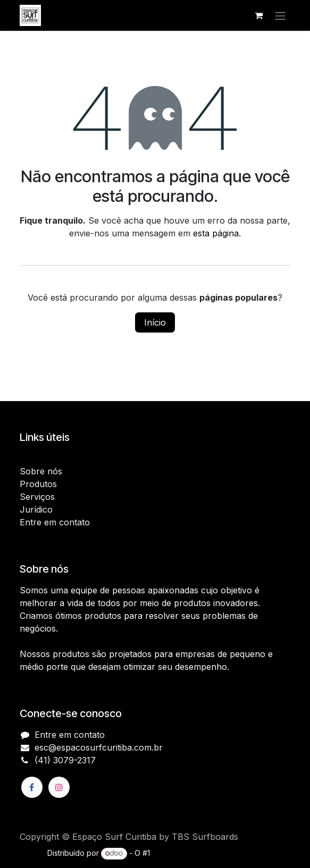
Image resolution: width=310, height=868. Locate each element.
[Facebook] (32, 787)
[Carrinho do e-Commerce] (259, 15)
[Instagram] (59, 787)
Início (155, 322)
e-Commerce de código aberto (207, 853)
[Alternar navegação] (280, 15)
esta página (216, 233)
